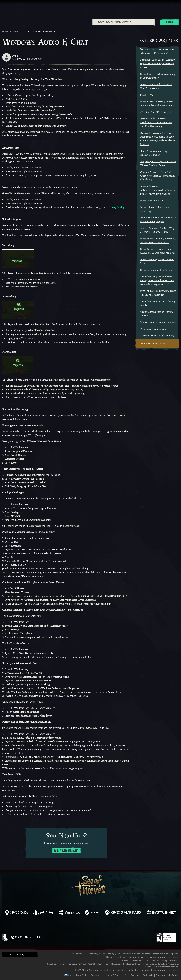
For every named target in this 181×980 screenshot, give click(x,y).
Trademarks (148, 975)
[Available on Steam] (92, 913)
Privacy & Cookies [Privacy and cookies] (114, 975)
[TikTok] (110, 925)
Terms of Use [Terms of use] (97, 975)
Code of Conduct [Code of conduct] (132, 975)
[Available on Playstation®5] (43, 913)
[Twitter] (70, 924)
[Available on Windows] (69, 913)
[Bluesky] (118, 925)
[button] (20, 954)
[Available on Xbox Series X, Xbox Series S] (16, 913)
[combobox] (123, 22)
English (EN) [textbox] (17, 954)
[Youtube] (90, 925)
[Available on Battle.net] (161, 913)
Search (169, 22)
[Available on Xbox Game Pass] (123, 913)
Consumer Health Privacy (167, 975)
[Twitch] (78, 925)
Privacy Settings (117, 207)
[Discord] (102, 925)
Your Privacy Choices (79, 975)
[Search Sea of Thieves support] (124, 22)
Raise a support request (66, 851)
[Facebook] (62, 924)
